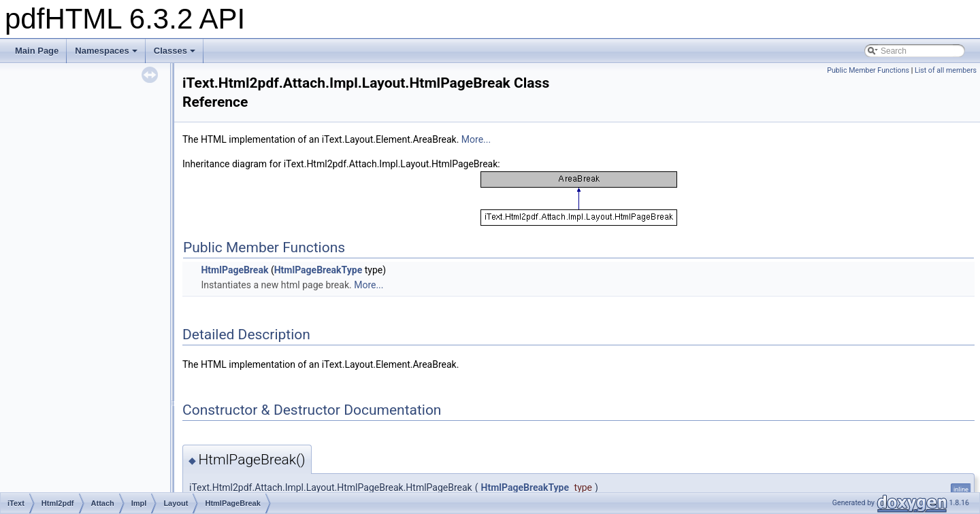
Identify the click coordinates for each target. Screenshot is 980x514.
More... (476, 139)
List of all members (946, 70)
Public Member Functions (868, 70)
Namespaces (106, 51)
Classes (175, 51)
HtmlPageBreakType (318, 270)
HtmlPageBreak (234, 270)
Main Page (37, 51)
